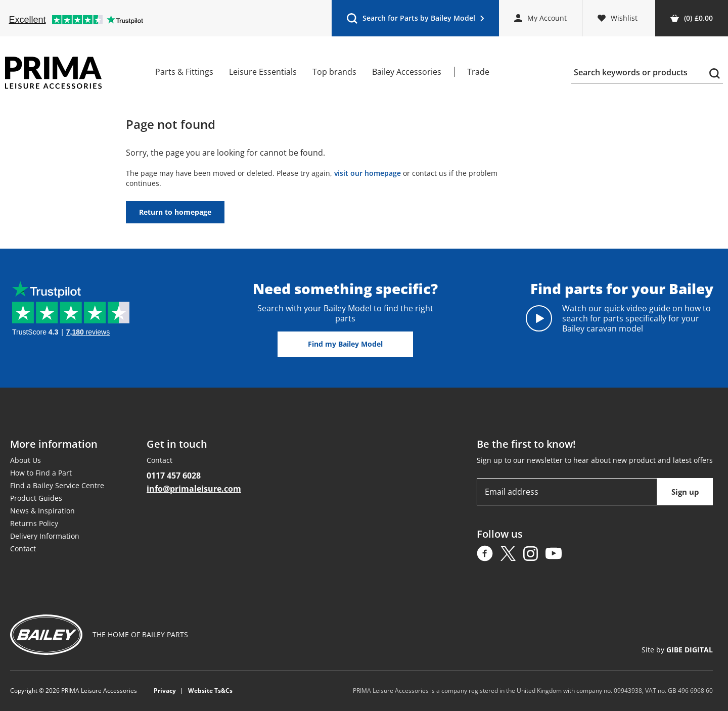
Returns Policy (34, 523)
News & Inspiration (42, 511)
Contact (23, 549)
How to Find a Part (41, 473)
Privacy (165, 691)
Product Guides (36, 498)
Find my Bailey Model (345, 344)
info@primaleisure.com (194, 489)
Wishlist (618, 18)
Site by (677, 650)
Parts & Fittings (184, 72)
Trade (478, 72)
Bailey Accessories (407, 72)
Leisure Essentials (263, 72)
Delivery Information (45, 536)
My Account (540, 18)
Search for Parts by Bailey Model (415, 20)
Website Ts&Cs (210, 691)
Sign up (685, 492)
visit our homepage (368, 173)
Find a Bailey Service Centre (57, 485)
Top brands (334, 72)
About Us (26, 460)
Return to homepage (175, 212)
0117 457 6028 (174, 476)
